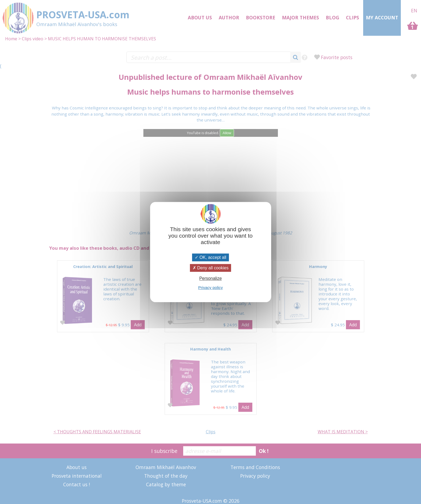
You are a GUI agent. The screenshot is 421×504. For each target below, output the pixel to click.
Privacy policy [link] (211, 287)
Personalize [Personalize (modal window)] (211, 278)
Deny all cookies (211, 268)
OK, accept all (210, 257)
